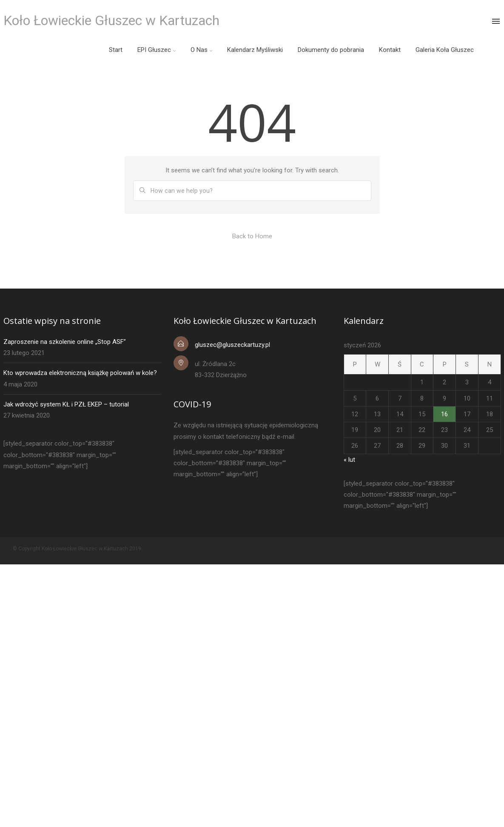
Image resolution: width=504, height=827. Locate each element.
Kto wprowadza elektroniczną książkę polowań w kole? (80, 373)
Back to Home (252, 236)
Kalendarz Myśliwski (255, 50)
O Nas (199, 50)
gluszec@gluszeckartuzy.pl (232, 345)
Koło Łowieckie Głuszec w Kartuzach (111, 20)
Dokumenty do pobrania (331, 50)
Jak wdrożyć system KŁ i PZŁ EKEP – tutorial (66, 404)
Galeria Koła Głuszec (445, 50)
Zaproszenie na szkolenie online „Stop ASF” (65, 342)
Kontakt (390, 50)
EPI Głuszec (154, 50)
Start (116, 50)
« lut (349, 460)
